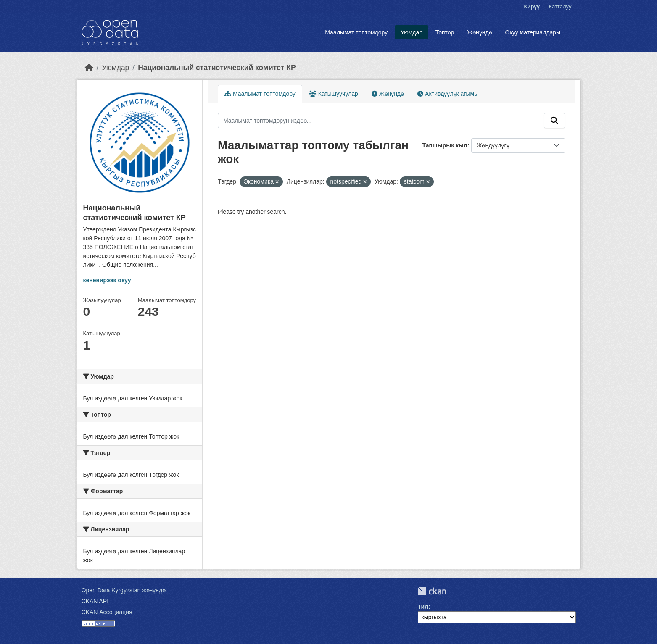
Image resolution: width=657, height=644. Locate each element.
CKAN (432, 591)
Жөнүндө (480, 32)
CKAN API (95, 601)
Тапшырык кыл (445, 145)
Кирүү (532, 7)
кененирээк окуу (107, 280)
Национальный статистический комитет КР (217, 68)
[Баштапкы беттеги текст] (89, 68)
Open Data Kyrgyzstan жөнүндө (124, 590)
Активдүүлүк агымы (448, 94)
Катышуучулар (334, 94)
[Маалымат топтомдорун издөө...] (381, 121)
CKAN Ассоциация (107, 612)
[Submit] (554, 121)
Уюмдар (412, 32)
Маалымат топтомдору (356, 32)
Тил (423, 607)
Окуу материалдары (533, 32)
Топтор (445, 32)
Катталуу (560, 7)
